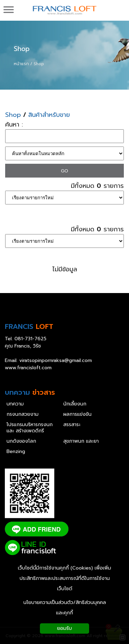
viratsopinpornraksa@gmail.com (56, 360)
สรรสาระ (72, 425)
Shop (22, 49)
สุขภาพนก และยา (81, 441)
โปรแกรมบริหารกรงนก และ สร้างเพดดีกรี (30, 428)
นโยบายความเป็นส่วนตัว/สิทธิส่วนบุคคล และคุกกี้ (65, 608)
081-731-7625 (30, 339)
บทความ (15, 404)
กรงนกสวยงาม (23, 414)
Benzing (16, 452)
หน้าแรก (21, 64)
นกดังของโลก (21, 441)
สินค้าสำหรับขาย (49, 115)
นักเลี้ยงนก (75, 404)
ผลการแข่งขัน (77, 414)
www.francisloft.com (28, 368)
